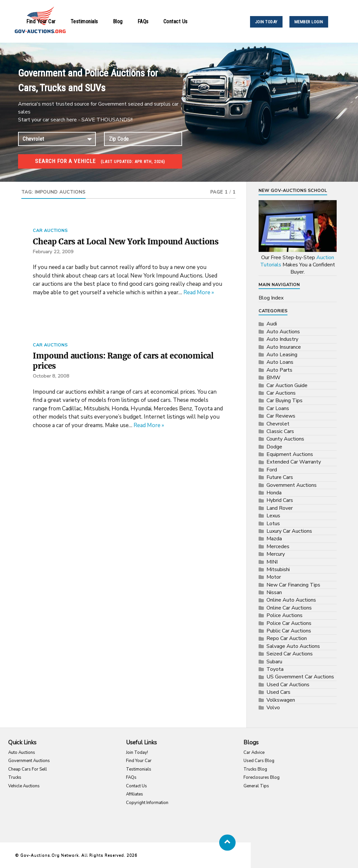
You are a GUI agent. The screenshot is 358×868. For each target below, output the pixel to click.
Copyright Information (147, 803)
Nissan (274, 592)
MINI (272, 562)
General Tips (256, 786)
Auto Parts (279, 370)
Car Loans (278, 408)
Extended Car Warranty (294, 462)
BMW (274, 378)
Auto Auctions (283, 332)
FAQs (143, 21)
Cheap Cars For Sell (28, 769)
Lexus (273, 516)
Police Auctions (284, 615)
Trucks (15, 777)
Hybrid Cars (280, 500)
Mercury (276, 554)
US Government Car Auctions (300, 677)
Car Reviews (281, 416)
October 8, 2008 (52, 390)
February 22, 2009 (53, 264)
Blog (118, 21)
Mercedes (278, 547)
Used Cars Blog (259, 761)
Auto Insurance (284, 347)
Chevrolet (278, 424)
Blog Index (271, 298)
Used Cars (278, 692)
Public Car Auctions (289, 631)
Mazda (274, 539)
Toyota (275, 669)
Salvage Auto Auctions (293, 646)
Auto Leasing (282, 355)
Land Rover (280, 508)
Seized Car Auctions (290, 654)
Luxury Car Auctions (289, 531)
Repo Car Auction (287, 638)
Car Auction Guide (287, 385)
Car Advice (254, 753)
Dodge (274, 447)
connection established (57, 139)
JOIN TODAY (266, 22)
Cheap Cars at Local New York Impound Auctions (114, 248)
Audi (272, 324)
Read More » (199, 305)
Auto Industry (282, 339)
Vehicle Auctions (24, 786)
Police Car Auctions (289, 623)
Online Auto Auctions (291, 600)
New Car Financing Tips (293, 585)
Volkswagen (281, 700)
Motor (274, 577)
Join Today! (137, 753)
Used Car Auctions (288, 685)
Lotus (273, 524)
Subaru (274, 662)
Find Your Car (41, 21)
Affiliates (135, 794)
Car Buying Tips (284, 401)
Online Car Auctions (289, 608)
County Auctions (285, 439)
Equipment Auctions (290, 454)
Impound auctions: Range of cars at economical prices (106, 374)
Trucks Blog (255, 769)
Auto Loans (280, 362)
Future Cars (280, 477)
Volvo (273, 708)
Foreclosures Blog (262, 777)
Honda (274, 493)
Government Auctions (292, 485)
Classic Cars (280, 431)
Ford (272, 470)
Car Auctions (50, 231)
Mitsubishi (278, 569)
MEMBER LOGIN (309, 22)
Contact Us (176, 21)
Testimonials (84, 21)
